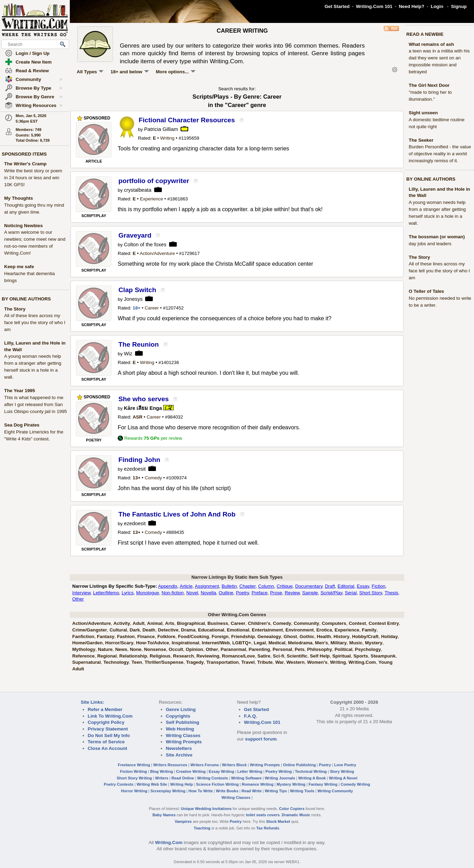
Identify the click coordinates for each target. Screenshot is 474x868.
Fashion (126, 636)
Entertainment (267, 630)
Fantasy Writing (323, 784)
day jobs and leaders (430, 244)
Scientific (297, 656)
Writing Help (181, 784)
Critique (285, 586)
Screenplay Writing (168, 791)
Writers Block (234, 765)
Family (369, 630)
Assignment (207, 586)
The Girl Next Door (429, 85)
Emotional (238, 630)
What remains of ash (431, 44)
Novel (192, 593)
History (341, 636)
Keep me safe (19, 267)
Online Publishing (299, 765)
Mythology (84, 649)
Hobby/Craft (365, 636)
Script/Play (331, 593)
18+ (137, 308)
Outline (226, 593)
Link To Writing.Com (110, 716)
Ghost (290, 636)
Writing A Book (312, 778)
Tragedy (195, 662)
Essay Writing (221, 771)
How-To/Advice (153, 643)
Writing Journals (280, 778)
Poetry (242, 593)
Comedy (153, 478)
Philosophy (319, 649)
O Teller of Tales (426, 291)
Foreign (220, 636)
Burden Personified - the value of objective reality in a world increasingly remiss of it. (440, 154)
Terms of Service (106, 742)
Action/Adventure (157, 253)
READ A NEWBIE (425, 34)
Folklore (166, 636)
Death (149, 630)
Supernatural (86, 662)
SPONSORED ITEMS (24, 154)
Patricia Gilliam (161, 129)
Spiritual (342, 656)
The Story (15, 309)
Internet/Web (216, 643)
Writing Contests (213, 778)
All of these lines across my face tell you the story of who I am (35, 323)
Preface (259, 593)
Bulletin (229, 586)
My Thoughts (19, 198)
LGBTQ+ (242, 643)
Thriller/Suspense (164, 662)
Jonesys (133, 299)
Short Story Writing (134, 778)
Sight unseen (423, 113)
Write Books (227, 791)
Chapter (247, 586)
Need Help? (411, 6)
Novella (208, 593)
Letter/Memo (106, 593)
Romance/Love (238, 656)
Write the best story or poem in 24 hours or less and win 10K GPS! (33, 178)
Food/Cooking (193, 636)
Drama (188, 630)
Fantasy (106, 636)
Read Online (183, 778)
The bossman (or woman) (437, 237)
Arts (170, 623)
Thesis (391, 593)
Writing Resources (39, 106)
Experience (152, 199)
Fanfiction (83, 636)
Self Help (320, 656)
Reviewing (208, 656)
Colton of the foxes (145, 245)
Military (339, 643)
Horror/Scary (119, 643)
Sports (361, 656)
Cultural (118, 630)
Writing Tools (302, 791)
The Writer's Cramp (25, 164)
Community (39, 80)
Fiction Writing (134, 771)
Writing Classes (183, 735)
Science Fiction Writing (218, 784)
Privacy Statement (108, 729)
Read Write (251, 791)
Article (186, 586)
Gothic (307, 636)
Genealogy (269, 636)
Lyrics (127, 593)
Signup (459, 6)
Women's (317, 662)
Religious (160, 656)
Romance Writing (257, 784)
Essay (363, 586)
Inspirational (185, 643)
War (280, 662)
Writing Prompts (184, 742)
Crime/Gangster (90, 630)
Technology (116, 662)
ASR (138, 417)
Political (343, 649)
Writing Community (335, 791)
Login (437, 6)
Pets (300, 649)
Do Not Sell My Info (109, 735)
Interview (81, 593)
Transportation (222, 662)
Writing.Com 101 (374, 6)
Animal (155, 623)
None (136, 649)
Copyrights (178, 716)
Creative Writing (191, 771)
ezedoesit (135, 469)
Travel (248, 662)
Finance (146, 636)
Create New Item (34, 62)
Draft (330, 586)
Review (292, 593)
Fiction (378, 586)
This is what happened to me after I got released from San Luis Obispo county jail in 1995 (36, 404)
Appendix (168, 586)
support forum (261, 739)
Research (183, 656)
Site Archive (179, 755)
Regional (107, 656)
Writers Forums (205, 765)
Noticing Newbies (23, 226)
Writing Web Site (152, 784)
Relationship (133, 656)
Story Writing (342, 771)
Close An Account (108, 748)
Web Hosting (180, 729)
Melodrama (300, 643)
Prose (276, 593)
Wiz (128, 354)
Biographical (191, 623)
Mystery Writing (291, 784)
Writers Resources (170, 765)
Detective (168, 630)
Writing (167, 138)
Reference (83, 656)
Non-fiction (173, 593)
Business (218, 623)
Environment (300, 630)
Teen (137, 662)
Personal (282, 649)
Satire (264, 656)
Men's (321, 643)
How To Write (201, 791)
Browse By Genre (39, 97)
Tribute (265, 662)
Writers (162, 778)
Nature (105, 649)
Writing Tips (276, 791)
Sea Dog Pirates (22, 425)
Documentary (309, 586)
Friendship (243, 636)
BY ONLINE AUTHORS (26, 299)
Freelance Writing (134, 765)
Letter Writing (250, 771)
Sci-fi (279, 656)
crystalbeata (138, 190)
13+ (137, 478)
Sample (310, 593)
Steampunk (383, 656)
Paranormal (233, 649)
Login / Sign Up (33, 53)
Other (78, 599)
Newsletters (179, 748)
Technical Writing (311, 771)
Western (296, 662)
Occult (176, 649)
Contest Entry (384, 623)
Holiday (389, 636)
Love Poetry (345, 765)
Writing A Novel (343, 778)
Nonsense (155, 649)
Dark (135, 630)
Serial (351, 593)
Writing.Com (362, 662)
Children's (259, 623)
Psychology (368, 649)
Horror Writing (134, 791)
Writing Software (246, 778)
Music (356, 643)
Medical (277, 643)
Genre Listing (181, 709)
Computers (334, 623)
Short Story (371, 593)
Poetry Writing (279, 771)
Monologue (148, 593)
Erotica (324, 630)
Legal (260, 643)
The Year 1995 (20, 391)
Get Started (337, 6)
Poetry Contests (119, 784)
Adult (139, 623)
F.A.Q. (251, 716)
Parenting (259, 649)
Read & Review (32, 71)
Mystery (374, 643)
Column (266, 586)
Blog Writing (161, 771)
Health (324, 636)
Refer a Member (105, 709)
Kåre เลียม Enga (143, 408)
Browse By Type (39, 88)
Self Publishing (183, 722)
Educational (211, 630)
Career (152, 308)
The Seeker (421, 140)
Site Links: (93, 702)
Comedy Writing (355, 784)
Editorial (346, 586)
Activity (122, 623)
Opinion (194, 649)
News (121, 649)
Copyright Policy (106, 722)
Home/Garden (87, 643)
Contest (357, 623)
